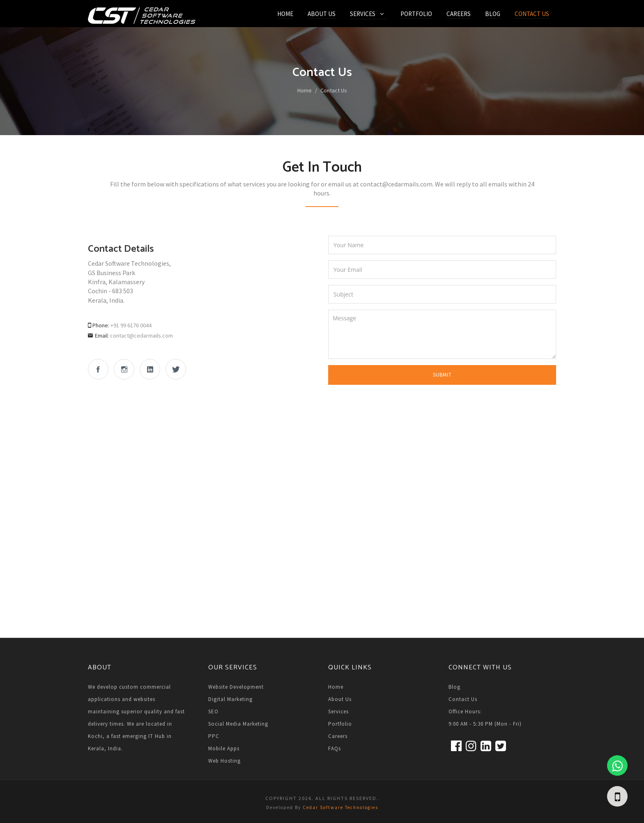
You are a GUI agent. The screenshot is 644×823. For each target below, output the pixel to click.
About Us (322, 14)
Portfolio (416, 14)
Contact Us (532, 14)
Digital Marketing (230, 699)
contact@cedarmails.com (141, 336)
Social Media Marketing (238, 724)
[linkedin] (485, 747)
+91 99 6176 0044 (131, 325)
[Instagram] (470, 747)
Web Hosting (224, 761)
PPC (214, 736)
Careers (459, 14)
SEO (213, 712)
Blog (493, 14)
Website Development (236, 687)
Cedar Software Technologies (340, 807)
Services (363, 14)
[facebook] (455, 747)
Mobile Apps (224, 748)
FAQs (335, 748)
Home (285, 14)
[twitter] (500, 747)
